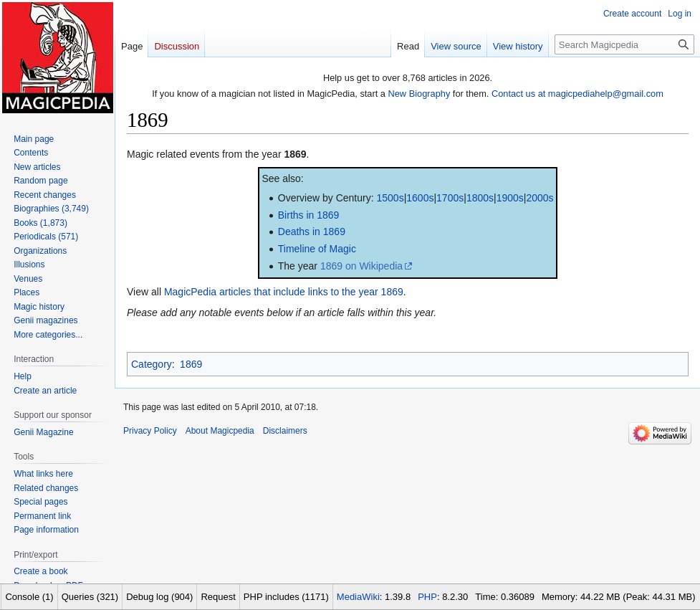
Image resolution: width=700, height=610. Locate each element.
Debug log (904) (159, 597)
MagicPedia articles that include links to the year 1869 (284, 292)
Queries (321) (90, 597)
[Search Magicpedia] (624, 44)
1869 (295, 154)
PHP (427, 597)
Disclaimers (285, 431)
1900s (510, 198)
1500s (390, 198)
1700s (450, 198)
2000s (540, 198)
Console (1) (29, 597)
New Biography (419, 94)
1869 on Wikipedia (361, 266)
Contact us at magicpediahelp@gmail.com (577, 94)
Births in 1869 (309, 215)
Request (218, 597)
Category (152, 364)
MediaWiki (358, 597)
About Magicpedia (220, 431)
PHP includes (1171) (286, 597)
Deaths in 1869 (312, 232)
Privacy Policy (150, 431)
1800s (480, 198)
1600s (420, 198)
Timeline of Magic (317, 249)
